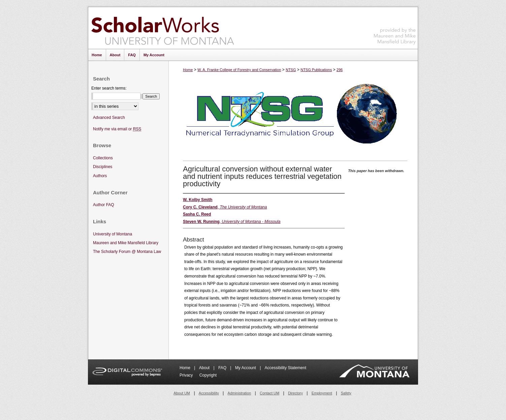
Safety (346, 393)
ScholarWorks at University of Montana (163, 28)
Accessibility (209, 393)
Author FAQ (104, 205)
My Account (246, 368)
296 (340, 70)
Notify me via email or (117, 129)
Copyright (208, 375)
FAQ (223, 368)
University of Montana (113, 234)
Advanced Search (109, 118)
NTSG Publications (316, 70)
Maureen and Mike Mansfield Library (395, 27)
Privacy (187, 375)
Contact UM (270, 393)
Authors (100, 176)
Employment (322, 393)
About (205, 368)
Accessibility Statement (286, 368)
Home (188, 70)
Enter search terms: (109, 88)
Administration (240, 393)
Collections (103, 158)
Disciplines (103, 167)
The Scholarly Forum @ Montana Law (127, 252)
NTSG (291, 70)
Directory (295, 393)
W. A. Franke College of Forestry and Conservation (239, 70)
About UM (182, 393)
